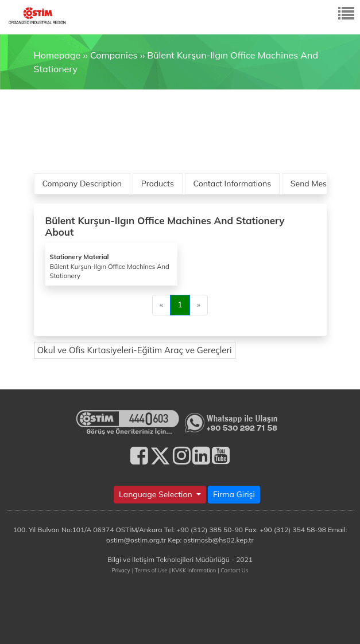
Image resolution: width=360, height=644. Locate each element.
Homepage (57, 55)
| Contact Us (233, 570)
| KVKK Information (193, 570)
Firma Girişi (234, 494)
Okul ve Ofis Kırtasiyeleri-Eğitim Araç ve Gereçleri (135, 350)
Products (158, 184)
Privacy (121, 570)
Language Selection (156, 494)
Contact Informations (233, 184)
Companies (114, 55)
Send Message (318, 184)
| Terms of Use (150, 570)
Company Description (82, 184)
